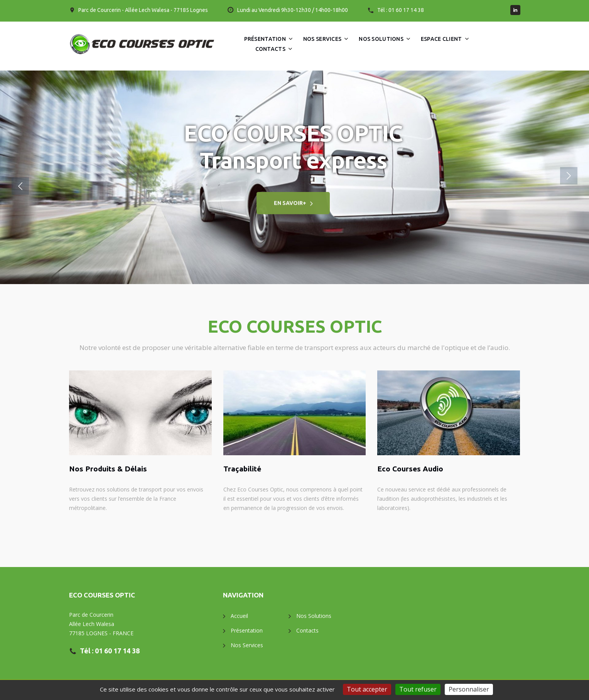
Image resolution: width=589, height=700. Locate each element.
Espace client (441, 39)
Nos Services (322, 39)
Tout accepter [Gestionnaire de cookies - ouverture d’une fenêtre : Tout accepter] (367, 689)
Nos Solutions (381, 39)
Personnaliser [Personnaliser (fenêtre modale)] (469, 689)
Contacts (270, 49)
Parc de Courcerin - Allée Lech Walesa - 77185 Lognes (143, 10)
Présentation (265, 39)
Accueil (239, 616)
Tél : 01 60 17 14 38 (401, 10)
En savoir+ (290, 206)
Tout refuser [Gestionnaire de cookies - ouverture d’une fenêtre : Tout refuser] (418, 689)
